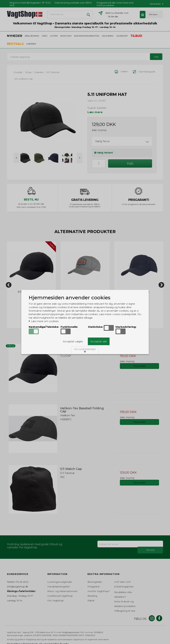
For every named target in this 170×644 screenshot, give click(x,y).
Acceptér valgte (73, 341)
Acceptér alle (99, 341)
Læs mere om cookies (44, 321)
